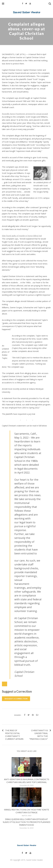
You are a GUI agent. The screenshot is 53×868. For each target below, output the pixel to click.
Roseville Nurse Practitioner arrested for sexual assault (25, 114)
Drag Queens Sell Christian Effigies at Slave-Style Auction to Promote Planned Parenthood (27, 822)
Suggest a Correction (16, 699)
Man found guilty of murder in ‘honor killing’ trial (22, 236)
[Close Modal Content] (5, 684)
